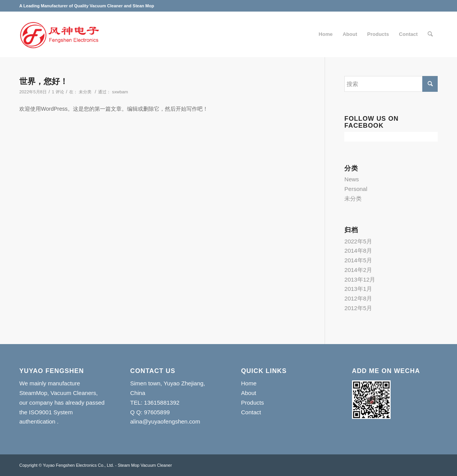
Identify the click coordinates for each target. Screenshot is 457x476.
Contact (251, 412)
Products (253, 403)
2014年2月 (358, 270)
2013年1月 (358, 289)
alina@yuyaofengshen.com (165, 421)
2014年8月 (358, 251)
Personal (356, 189)
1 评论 (58, 92)
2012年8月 (358, 298)
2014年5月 (358, 260)
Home (249, 383)
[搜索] (430, 34)
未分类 (85, 92)
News (352, 179)
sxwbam (120, 92)
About (249, 393)
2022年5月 (358, 241)
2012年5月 (358, 308)
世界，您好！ (44, 81)
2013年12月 (360, 279)
